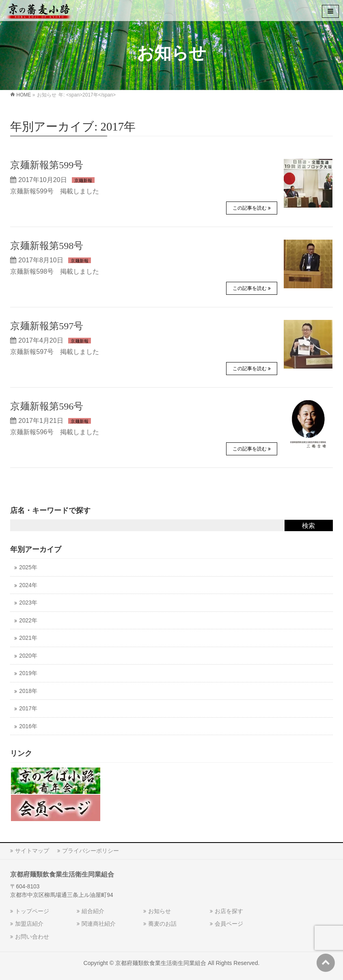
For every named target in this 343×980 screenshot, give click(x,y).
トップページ (32, 911)
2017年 (28, 709)
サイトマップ (32, 851)
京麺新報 (83, 180)
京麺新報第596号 (47, 406)
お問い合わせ (32, 937)
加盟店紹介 (29, 924)
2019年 (28, 673)
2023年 (28, 603)
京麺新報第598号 (47, 246)
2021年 (28, 638)
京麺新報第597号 (47, 326)
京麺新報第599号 (47, 165)
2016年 (28, 726)
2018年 (28, 691)
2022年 (28, 621)
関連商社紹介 (99, 924)
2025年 (28, 567)
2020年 (28, 656)
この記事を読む (250, 208)
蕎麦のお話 (162, 924)
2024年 (28, 585)
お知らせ (160, 911)
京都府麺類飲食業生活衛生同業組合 (161, 963)
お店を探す (229, 911)
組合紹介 (93, 911)
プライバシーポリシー (91, 851)
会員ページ (229, 924)
